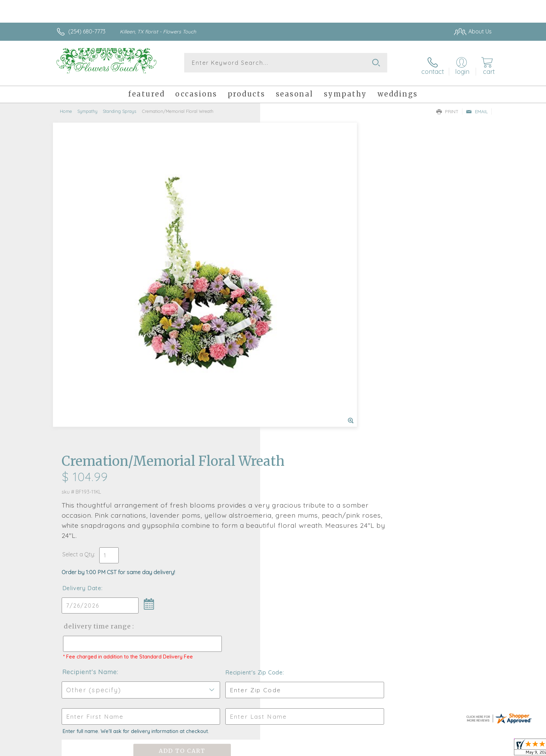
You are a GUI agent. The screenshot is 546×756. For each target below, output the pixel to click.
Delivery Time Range (308, 312)
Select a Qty (290, 240)
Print (447, 107)
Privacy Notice (380, 749)
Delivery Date (293, 274)
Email (477, 107)
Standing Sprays (119, 106)
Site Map (473, 749)
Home (66, 106)
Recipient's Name (301, 364)
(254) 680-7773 (87, 31)
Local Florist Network (430, 749)
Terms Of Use (339, 749)
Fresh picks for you (212, 537)
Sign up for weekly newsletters (360, 533)
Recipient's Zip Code (411, 365)
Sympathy (87, 106)
